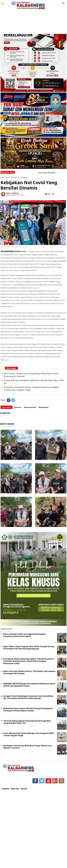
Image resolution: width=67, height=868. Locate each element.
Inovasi (8, 177)
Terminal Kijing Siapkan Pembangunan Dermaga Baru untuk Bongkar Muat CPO (27, 722)
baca (48, 194)
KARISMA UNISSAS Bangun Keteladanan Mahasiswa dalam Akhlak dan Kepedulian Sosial (29, 685)
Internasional (15, 177)
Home (2, 177)
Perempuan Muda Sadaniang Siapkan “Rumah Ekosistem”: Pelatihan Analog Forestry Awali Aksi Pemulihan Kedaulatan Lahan (29, 661)
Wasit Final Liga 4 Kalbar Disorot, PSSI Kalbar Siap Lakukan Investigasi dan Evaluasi (29, 672)
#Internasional (30, 407)
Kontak (24, 789)
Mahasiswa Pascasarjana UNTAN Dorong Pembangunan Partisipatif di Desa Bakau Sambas (28, 710)
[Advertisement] (33, 17)
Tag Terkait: (7, 407)
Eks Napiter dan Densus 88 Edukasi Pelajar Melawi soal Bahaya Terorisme (28, 747)
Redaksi (6, 789)
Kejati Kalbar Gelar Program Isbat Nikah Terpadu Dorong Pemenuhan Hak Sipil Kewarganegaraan (29, 648)
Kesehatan (24, 177)
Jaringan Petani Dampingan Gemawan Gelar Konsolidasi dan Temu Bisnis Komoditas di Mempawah (28, 697)
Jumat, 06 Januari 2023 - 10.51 (15, 195)
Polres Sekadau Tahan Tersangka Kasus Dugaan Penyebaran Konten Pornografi (24, 635)
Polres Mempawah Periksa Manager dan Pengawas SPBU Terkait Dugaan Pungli (29, 734)
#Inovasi (18, 407)
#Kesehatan (43, 407)
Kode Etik (15, 789)
